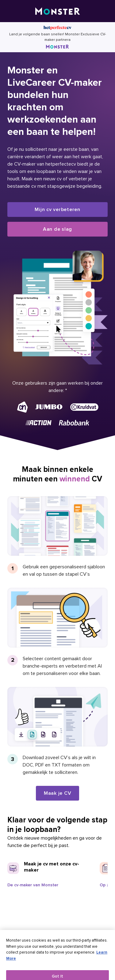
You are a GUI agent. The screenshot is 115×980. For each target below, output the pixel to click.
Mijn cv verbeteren (57, 210)
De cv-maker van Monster (33, 885)
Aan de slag (57, 229)
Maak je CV (58, 793)
